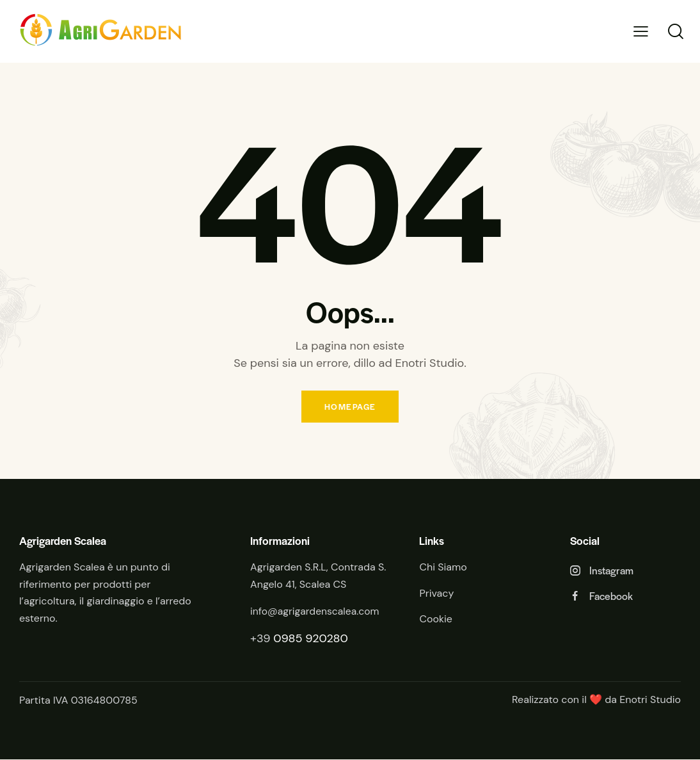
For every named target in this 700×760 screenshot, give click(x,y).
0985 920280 (311, 640)
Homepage (350, 407)
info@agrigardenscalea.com (316, 612)
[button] (641, 32)
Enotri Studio (650, 701)
